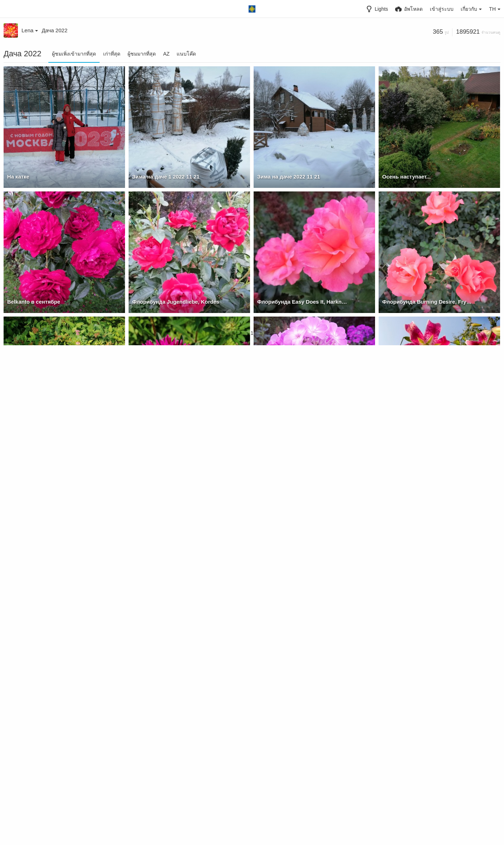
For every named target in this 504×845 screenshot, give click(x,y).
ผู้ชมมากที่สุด (142, 54)
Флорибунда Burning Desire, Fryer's (426, 302)
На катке (18, 177)
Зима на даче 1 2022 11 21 (164, 177)
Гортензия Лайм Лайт (284, 802)
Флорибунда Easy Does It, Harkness (301, 302)
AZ (166, 54)
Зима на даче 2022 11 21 (287, 177)
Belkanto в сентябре (32, 302)
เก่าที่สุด (112, 54)
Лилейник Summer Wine (162, 677)
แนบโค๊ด (186, 54)
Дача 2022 (54, 30)
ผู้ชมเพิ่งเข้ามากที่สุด (74, 54)
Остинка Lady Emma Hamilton (419, 552)
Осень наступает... (405, 177)
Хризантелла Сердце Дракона (44, 427)
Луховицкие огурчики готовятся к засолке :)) (303, 677)
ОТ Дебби (144, 802)
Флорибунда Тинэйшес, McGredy (173, 552)
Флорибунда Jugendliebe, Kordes (173, 302)
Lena (30, 30)
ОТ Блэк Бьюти (401, 427)
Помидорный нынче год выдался (424, 677)
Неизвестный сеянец (283, 427)
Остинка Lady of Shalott (36, 677)
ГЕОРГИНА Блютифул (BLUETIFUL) (51, 552)
